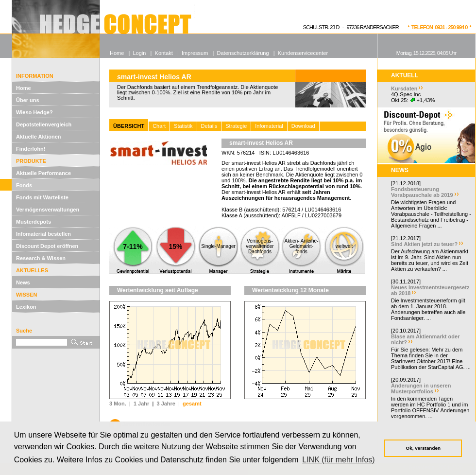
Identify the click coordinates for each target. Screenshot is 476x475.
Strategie (236, 126)
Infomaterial (269, 126)
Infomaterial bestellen (43, 234)
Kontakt (164, 53)
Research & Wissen (41, 258)
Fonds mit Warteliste (42, 197)
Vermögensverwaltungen (48, 210)
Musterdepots (34, 222)
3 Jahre (166, 404)
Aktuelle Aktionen (39, 137)
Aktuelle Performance (43, 173)
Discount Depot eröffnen (47, 246)
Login (139, 53)
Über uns (28, 100)
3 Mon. (118, 404)
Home (24, 88)
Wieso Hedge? (34, 112)
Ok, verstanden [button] (423, 448)
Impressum (195, 53)
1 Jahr (141, 404)
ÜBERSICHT (129, 126)
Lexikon (26, 307)
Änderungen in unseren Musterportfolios (421, 388)
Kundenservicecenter (303, 53)
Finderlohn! (31, 149)
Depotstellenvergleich (44, 124)
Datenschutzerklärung (243, 53)
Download (303, 126)
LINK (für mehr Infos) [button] (338, 460)
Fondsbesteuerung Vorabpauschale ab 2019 (422, 192)
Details (209, 126)
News (23, 282)
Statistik (183, 126)
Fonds (24, 185)
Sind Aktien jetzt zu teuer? (424, 244)
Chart (159, 126)
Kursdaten (404, 88)
